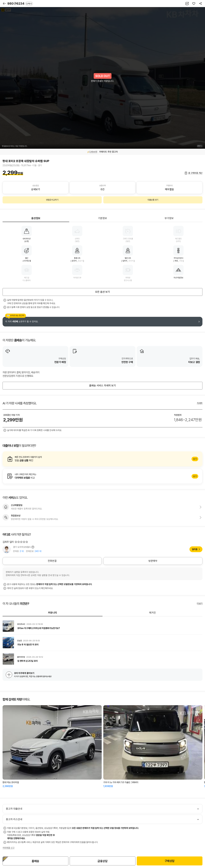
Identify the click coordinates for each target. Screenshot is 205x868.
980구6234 (20, 4)
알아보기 (102, 459)
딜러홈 (195, 549)
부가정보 (169, 218)
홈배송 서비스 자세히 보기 (102, 386)
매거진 (152, 613)
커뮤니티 (53, 613)
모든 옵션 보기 (102, 292)
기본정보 (102, 218)
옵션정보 (36, 218)
